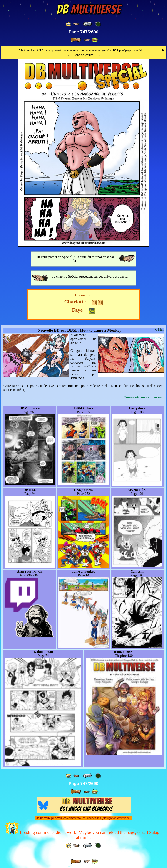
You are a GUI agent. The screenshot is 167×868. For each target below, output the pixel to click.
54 (100, 303)
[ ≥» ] (87, 40)
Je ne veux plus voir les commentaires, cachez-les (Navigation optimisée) (83, 818)
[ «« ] (69, 24)
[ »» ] (95, 40)
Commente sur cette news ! (144, 397)
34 (94, 303)
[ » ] (76, 40)
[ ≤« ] (76, 24)
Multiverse (89, 9)
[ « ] (87, 24)
